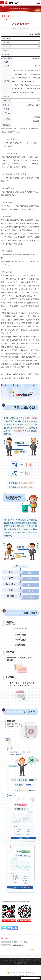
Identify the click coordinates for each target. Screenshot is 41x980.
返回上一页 (34, 949)
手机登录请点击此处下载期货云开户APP (15, 902)
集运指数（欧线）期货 (20, 942)
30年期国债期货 (17, 945)
